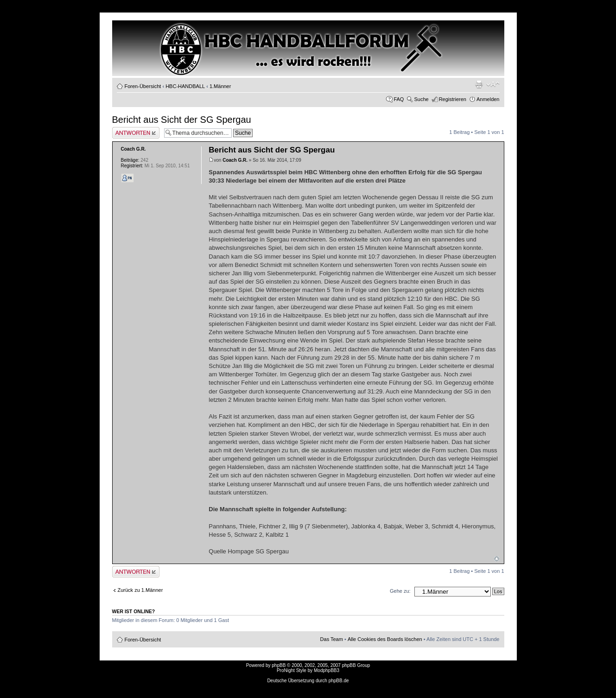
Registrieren (453, 99)
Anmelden (488, 99)
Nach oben (497, 559)
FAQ (399, 99)
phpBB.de (339, 681)
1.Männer (220, 86)
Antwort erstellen (136, 133)
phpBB (279, 665)
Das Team (332, 639)
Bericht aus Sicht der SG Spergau (182, 120)
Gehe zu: (400, 591)
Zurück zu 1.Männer (140, 590)
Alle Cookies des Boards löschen (385, 639)
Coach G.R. (235, 160)
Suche (421, 99)
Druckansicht (479, 84)
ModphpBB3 (327, 670)
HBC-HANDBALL (185, 86)
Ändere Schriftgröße (493, 84)
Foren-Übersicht (143, 86)
